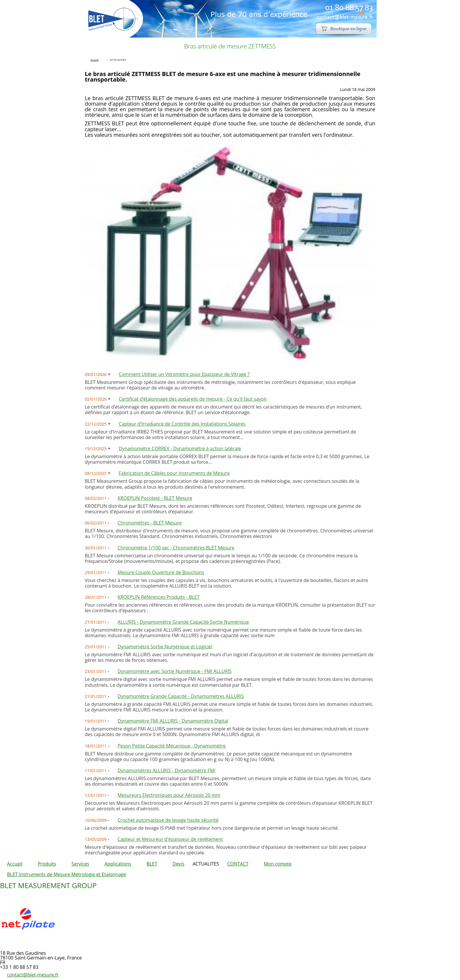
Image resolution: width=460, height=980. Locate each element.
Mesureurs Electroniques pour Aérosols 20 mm (169, 795)
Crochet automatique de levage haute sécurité (168, 820)
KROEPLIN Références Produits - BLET (159, 597)
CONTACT (238, 864)
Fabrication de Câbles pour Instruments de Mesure (174, 473)
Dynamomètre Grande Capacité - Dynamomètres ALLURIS (181, 696)
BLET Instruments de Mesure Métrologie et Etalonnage (67, 874)
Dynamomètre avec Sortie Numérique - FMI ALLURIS (175, 671)
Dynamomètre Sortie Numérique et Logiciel (165, 647)
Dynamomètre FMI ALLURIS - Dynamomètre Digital (173, 721)
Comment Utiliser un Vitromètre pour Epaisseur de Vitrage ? (184, 374)
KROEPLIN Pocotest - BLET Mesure (155, 498)
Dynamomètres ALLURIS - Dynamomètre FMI (167, 770)
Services (80, 864)
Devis (178, 864)
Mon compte (278, 864)
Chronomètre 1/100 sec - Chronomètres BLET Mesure (176, 548)
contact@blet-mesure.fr (33, 975)
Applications (118, 864)
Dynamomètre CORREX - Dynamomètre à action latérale (180, 448)
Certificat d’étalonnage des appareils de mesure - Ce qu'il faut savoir (193, 399)
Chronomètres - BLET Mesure (150, 523)
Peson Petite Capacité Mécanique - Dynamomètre (172, 746)
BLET (152, 864)
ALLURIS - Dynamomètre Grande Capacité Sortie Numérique (183, 622)
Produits (47, 864)
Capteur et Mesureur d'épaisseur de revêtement (170, 839)
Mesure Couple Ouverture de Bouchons (161, 572)
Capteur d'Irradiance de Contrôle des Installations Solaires (182, 424)
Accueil (15, 864)
